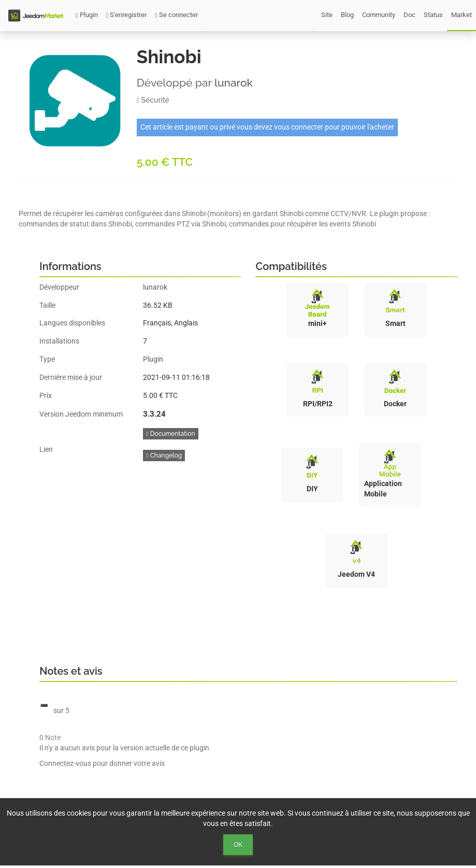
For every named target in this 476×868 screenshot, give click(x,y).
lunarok (234, 83)
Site (327, 15)
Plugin (87, 15)
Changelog (164, 456)
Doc (409, 15)
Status (433, 15)
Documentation (170, 434)
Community (379, 15)
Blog (347, 15)
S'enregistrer (127, 15)
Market (461, 15)
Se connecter (176, 15)
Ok (238, 845)
